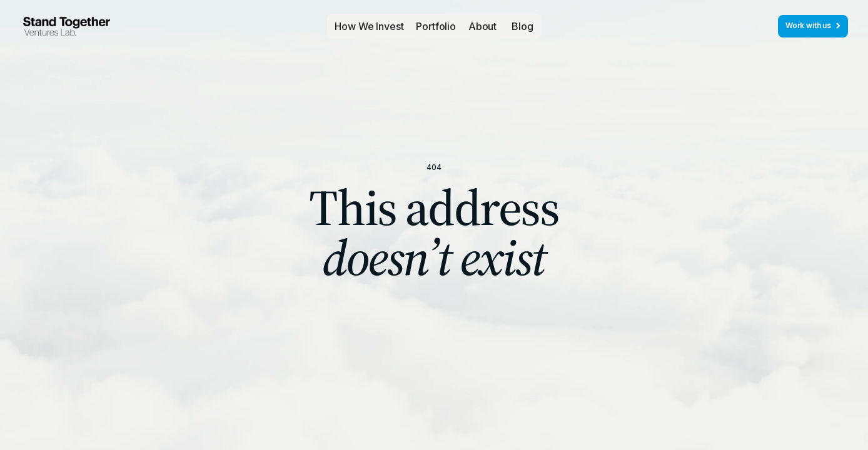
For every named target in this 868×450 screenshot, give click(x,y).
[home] (67, 26)
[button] (436, 26)
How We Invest (369, 26)
